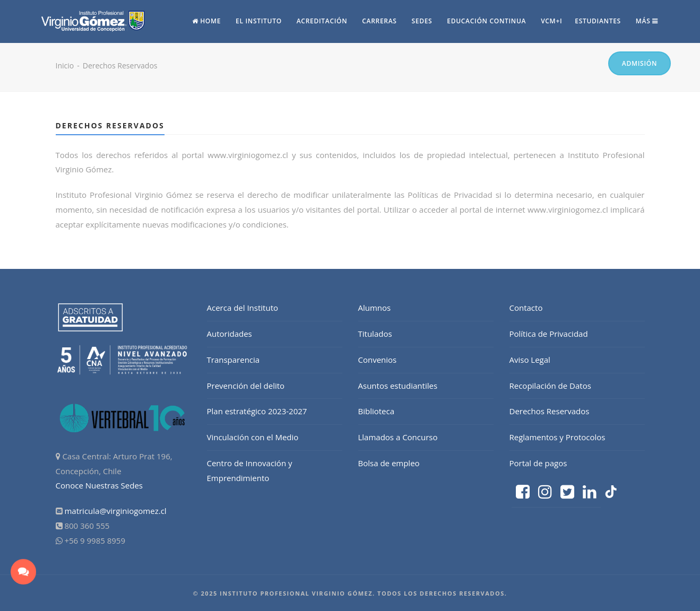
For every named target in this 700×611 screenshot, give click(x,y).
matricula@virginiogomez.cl (115, 511)
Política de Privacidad (549, 334)
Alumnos (375, 308)
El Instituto (259, 21)
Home (207, 21)
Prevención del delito (246, 386)
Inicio (65, 66)
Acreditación (322, 21)
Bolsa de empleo (389, 463)
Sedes (422, 21)
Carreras (379, 21)
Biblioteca (377, 411)
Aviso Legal (530, 360)
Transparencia (234, 360)
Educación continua (486, 21)
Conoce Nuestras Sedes (100, 485)
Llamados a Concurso (398, 437)
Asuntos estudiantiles (398, 386)
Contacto (526, 308)
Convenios (378, 360)
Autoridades (230, 334)
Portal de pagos (538, 463)
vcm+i (551, 21)
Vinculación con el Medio (253, 437)
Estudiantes (598, 21)
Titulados (375, 334)
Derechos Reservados (550, 411)
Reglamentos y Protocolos (558, 437)
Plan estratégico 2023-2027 (257, 411)
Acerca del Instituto (243, 308)
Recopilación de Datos (550, 386)
